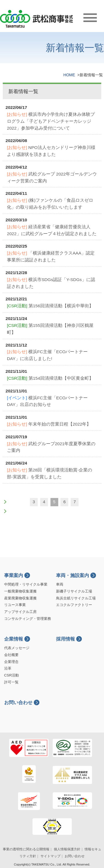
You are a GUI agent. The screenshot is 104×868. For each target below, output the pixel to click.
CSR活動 (12, 675)
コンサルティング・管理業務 (28, 619)
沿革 (8, 668)
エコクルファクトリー (74, 605)
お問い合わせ (18, 703)
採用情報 (65, 639)
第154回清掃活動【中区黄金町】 (50, 378)
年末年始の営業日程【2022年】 (49, 424)
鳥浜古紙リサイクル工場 (76, 598)
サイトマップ (50, 856)
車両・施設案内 (73, 575)
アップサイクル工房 (20, 612)
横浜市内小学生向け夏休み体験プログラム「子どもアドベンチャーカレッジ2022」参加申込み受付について (51, 121)
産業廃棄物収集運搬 (20, 598)
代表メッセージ (17, 648)
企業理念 (11, 662)
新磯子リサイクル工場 (74, 591)
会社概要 (11, 655)
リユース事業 (15, 605)
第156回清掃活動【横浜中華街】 (50, 306)
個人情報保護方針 (67, 849)
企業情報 (14, 639)
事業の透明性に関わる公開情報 (26, 849)
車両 (60, 584)
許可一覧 (11, 682)
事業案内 (14, 575)
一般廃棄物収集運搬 (20, 591)
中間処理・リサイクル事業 (26, 584)
